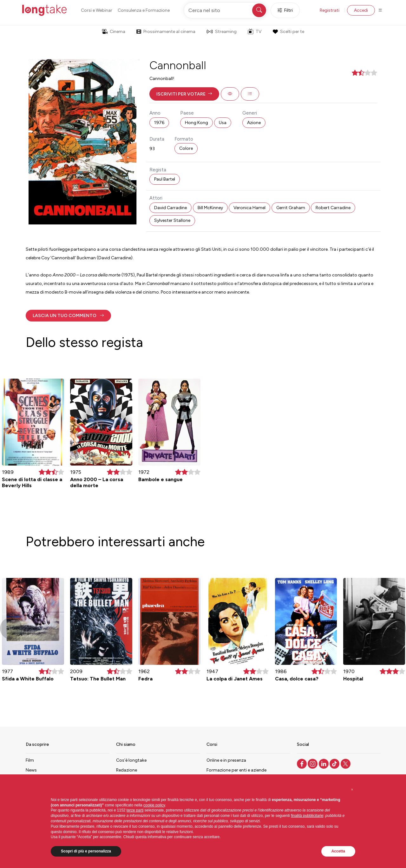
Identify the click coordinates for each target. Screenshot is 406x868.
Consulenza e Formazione (144, 10)
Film (30, 760)
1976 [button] (159, 123)
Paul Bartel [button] (165, 179)
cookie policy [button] (154, 805)
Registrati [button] (330, 10)
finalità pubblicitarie (307, 816)
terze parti (135, 810)
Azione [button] (254, 123)
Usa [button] (223, 123)
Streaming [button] (222, 32)
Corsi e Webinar (97, 10)
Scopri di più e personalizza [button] (86, 851)
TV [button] (255, 31)
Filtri (285, 10)
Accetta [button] (338, 851)
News (31, 770)
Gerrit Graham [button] (291, 208)
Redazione (127, 770)
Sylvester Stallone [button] (172, 220)
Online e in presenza (226, 760)
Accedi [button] (361, 10)
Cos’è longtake (131, 760)
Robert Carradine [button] (333, 208)
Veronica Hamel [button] (249, 208)
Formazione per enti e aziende (236, 770)
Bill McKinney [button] (210, 208)
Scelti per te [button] (288, 32)
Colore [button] (186, 148)
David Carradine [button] (170, 208)
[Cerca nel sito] (226, 10)
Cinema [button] (114, 32)
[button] (184, 94)
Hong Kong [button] (196, 123)
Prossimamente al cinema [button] (166, 32)
